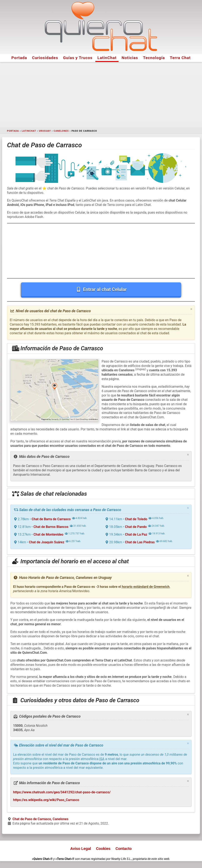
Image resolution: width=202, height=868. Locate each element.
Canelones (61, 131)
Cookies (103, 849)
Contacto (123, 849)
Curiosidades (45, 58)
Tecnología (154, 58)
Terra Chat (180, 58)
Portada (19, 58)
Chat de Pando (136, 527)
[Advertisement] (101, 95)
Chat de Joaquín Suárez (47, 542)
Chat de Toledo (136, 519)
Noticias (130, 58)
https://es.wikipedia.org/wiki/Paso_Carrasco (46, 800)
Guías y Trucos (78, 58)
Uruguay (45, 131)
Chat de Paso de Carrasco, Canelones (40, 819)
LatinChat (107, 58)
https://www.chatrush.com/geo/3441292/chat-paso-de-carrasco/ (62, 792)
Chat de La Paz (136, 534)
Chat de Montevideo (49, 534)
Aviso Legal (81, 849)
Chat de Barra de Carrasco (51, 519)
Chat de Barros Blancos (51, 527)
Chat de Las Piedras (140, 542)
